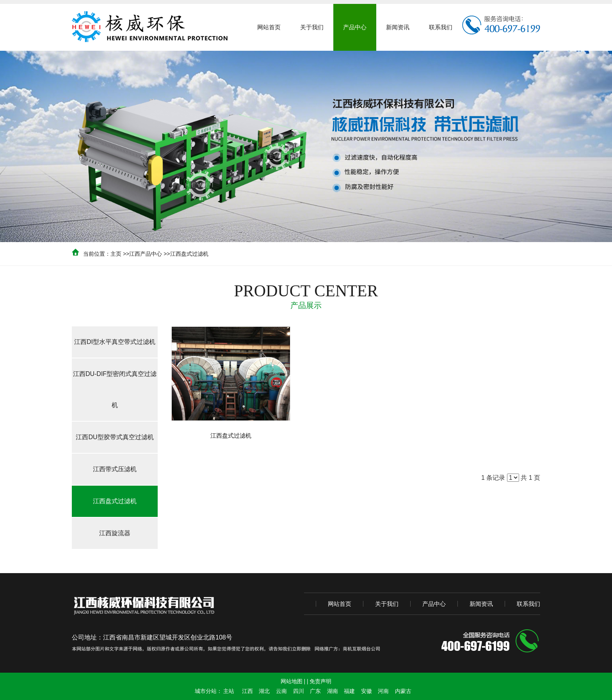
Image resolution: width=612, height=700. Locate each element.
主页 (116, 254)
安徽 (366, 691)
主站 (229, 691)
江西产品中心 (146, 254)
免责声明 (320, 681)
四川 (299, 691)
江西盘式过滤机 (189, 254)
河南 (383, 691)
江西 (247, 691)
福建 (349, 691)
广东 (315, 691)
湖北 (264, 691)
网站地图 (292, 681)
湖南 (333, 691)
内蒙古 (403, 691)
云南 (281, 691)
